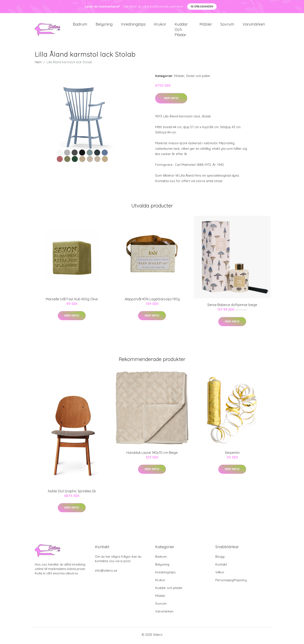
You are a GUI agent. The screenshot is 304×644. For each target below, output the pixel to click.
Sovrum (227, 25)
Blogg (220, 559)
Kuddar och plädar (181, 31)
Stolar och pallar (198, 78)
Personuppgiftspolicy (231, 582)
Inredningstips (133, 25)
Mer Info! (171, 100)
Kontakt (221, 566)
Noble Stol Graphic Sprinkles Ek (72, 493)
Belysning (104, 25)
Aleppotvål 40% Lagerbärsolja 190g (152, 301)
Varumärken (254, 25)
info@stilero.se (106, 573)
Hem (38, 64)
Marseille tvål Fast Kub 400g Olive (72, 301)
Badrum (80, 25)
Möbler (206, 25)
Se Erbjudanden (202, 6)
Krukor (160, 25)
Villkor (220, 574)
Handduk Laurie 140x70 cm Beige (152, 455)
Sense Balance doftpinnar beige (232, 307)
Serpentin (232, 455)
